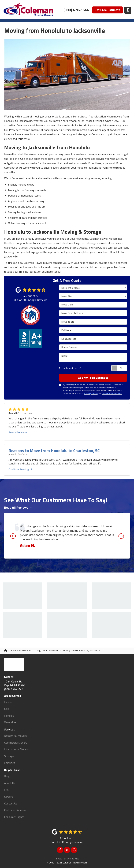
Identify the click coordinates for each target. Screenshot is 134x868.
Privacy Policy (62, 859)
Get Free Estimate (107, 10)
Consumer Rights (14, 817)
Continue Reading (20, 469)
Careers (9, 797)
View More (10, 722)
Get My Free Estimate (93, 378)
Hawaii (8, 702)
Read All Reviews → (18, 507)
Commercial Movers (16, 743)
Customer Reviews (15, 810)
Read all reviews (18, 432)
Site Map (75, 859)
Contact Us (11, 803)
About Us (10, 783)
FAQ (7, 790)
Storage (9, 756)
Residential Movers (15, 736)
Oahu (7, 709)
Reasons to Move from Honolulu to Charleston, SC (54, 450)
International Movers (16, 749)
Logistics (10, 763)
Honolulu (9, 716)
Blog (7, 776)
